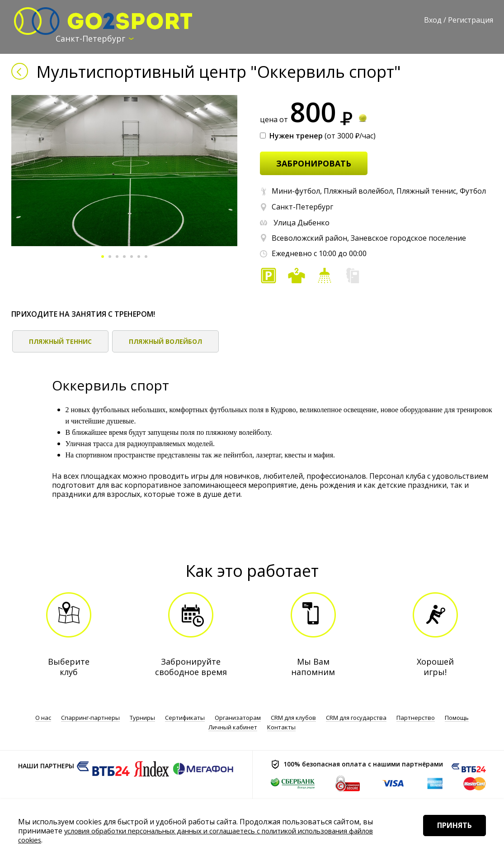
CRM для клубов (293, 718)
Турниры (142, 718)
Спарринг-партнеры (90, 718)
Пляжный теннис (60, 342)
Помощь (457, 718)
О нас (43, 718)
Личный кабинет (233, 727)
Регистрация (471, 20)
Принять (449, 838)
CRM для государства (356, 718)
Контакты (281, 727)
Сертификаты (185, 718)
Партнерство (416, 718)
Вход (433, 20)
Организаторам (238, 718)
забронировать (314, 164)
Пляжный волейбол (165, 342)
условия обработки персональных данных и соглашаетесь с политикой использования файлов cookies (196, 835)
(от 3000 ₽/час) (318, 136)
